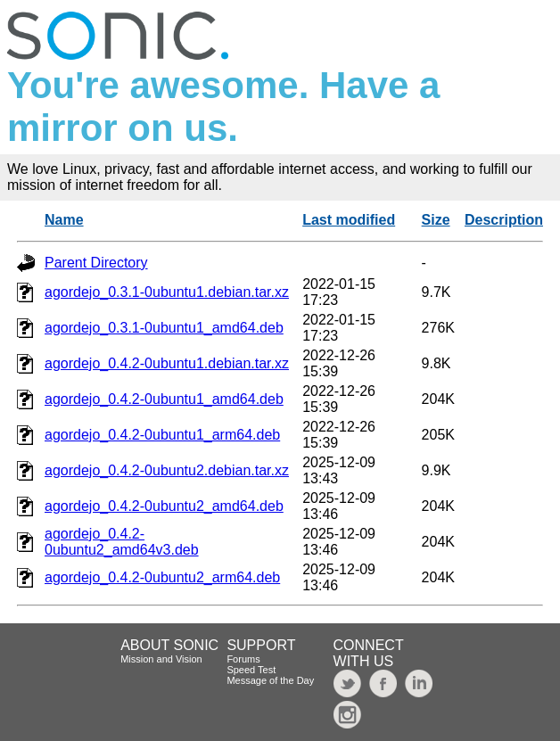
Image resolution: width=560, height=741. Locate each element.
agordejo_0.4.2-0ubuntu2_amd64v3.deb (122, 542)
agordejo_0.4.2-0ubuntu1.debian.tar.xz (167, 363)
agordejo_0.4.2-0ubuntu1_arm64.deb (162, 435)
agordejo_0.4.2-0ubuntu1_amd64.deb (164, 399)
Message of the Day (270, 680)
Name (64, 220)
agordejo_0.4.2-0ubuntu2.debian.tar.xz (167, 470)
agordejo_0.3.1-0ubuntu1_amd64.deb (164, 328)
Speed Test (251, 670)
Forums (243, 659)
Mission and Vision (161, 659)
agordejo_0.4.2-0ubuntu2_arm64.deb (162, 577)
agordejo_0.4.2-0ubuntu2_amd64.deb (164, 506)
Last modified (349, 220)
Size (436, 220)
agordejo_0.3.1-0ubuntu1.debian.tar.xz (167, 292)
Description (504, 220)
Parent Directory (96, 263)
